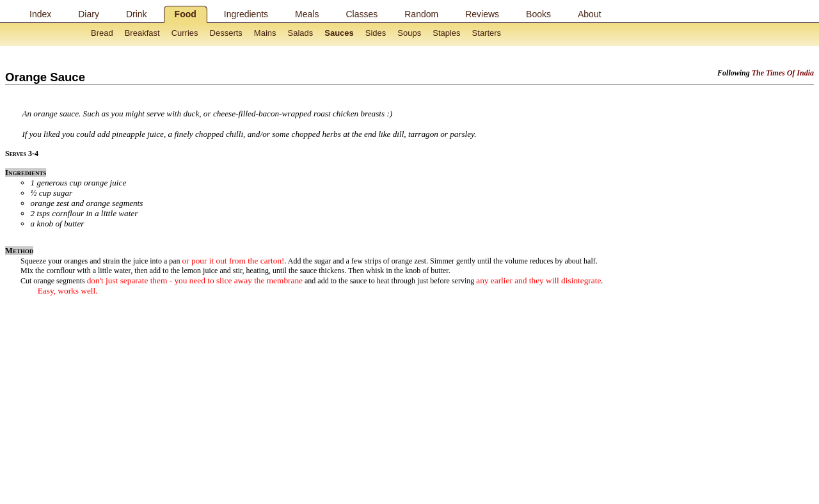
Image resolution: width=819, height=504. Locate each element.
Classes (362, 14)
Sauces (339, 33)
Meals (307, 14)
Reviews (482, 14)
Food (186, 14)
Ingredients (246, 14)
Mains (265, 33)
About (590, 14)
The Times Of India (783, 73)
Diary (89, 14)
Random (421, 14)
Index (40, 14)
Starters (487, 33)
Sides (376, 33)
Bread (102, 33)
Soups (409, 33)
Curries (185, 33)
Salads (301, 33)
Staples (446, 33)
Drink (137, 14)
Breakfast (142, 33)
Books (538, 14)
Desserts (226, 33)
